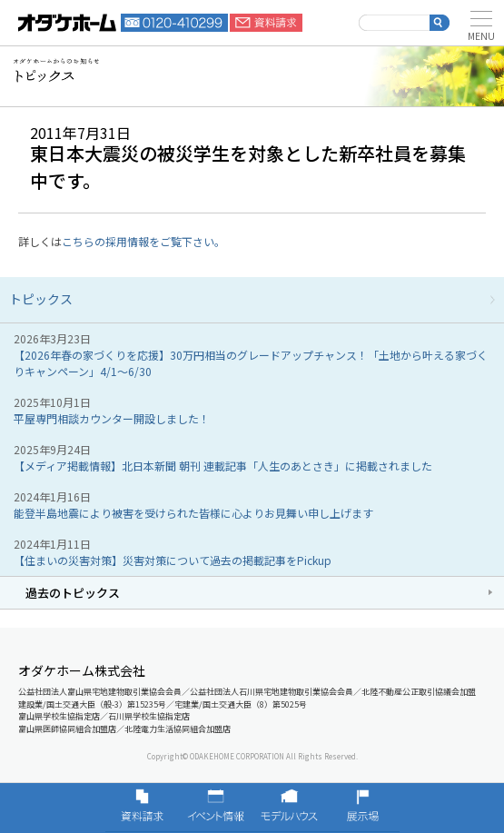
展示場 (363, 808)
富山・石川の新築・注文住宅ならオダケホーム (67, 23)
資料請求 (266, 23)
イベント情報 (216, 808)
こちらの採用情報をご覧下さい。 (143, 241)
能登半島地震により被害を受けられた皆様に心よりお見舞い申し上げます (193, 513)
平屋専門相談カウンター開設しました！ (112, 418)
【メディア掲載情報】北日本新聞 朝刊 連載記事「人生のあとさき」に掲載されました (223, 466)
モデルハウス (289, 808)
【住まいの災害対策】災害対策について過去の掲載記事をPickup (173, 560)
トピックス (41, 299)
